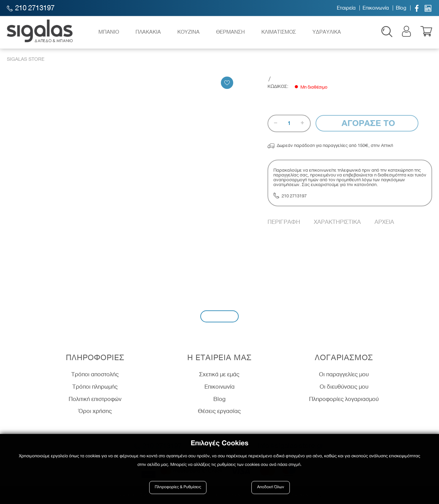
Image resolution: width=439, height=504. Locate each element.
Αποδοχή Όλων (271, 488)
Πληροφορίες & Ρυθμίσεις (178, 488)
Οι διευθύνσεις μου (344, 388)
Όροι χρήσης (95, 412)
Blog (401, 8)
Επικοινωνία (376, 8)
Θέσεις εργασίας (219, 412)
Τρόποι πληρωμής (95, 388)
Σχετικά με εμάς (219, 375)
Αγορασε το (367, 124)
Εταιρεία (346, 8)
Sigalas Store (26, 60)
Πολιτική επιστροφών (95, 400)
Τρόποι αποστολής (95, 375)
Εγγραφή (219, 317)
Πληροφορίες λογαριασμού (344, 400)
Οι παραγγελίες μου (344, 375)
